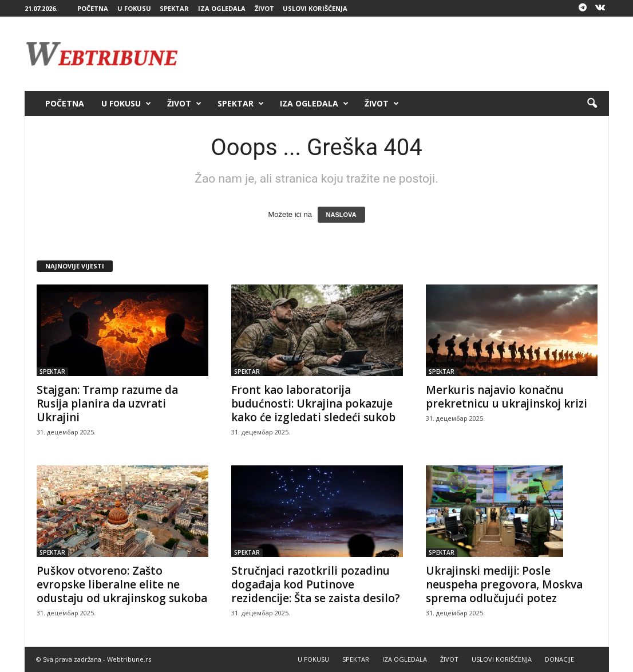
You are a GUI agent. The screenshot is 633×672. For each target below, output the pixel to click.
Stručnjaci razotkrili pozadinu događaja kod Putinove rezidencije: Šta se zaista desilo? (316, 584)
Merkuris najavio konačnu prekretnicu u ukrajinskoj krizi (507, 397)
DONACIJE (559, 659)
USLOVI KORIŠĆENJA (315, 8)
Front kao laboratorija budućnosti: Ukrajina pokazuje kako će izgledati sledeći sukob (313, 404)
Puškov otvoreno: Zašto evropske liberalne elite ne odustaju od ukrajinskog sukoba (122, 584)
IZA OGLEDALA (222, 8)
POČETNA (93, 8)
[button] (592, 104)
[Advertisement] (401, 54)
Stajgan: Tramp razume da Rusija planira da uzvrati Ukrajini (107, 404)
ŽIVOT (264, 8)
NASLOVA (341, 215)
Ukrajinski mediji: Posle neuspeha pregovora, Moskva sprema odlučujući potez (504, 584)
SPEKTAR (174, 8)
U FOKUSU (134, 8)
